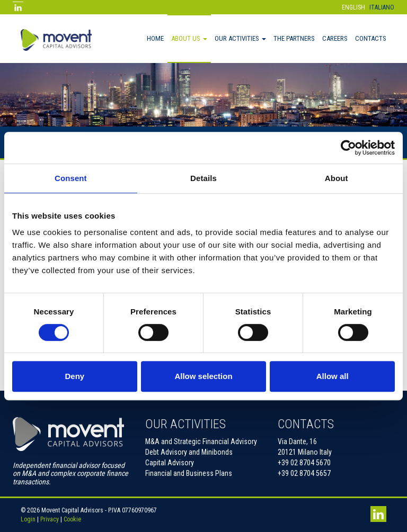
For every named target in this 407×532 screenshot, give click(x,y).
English (353, 7)
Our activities (240, 38)
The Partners (294, 38)
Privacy (50, 519)
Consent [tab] (71, 178)
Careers (335, 38)
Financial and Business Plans (189, 473)
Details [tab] (203, 178)
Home (155, 38)
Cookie (72, 519)
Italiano (382, 7)
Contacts (371, 38)
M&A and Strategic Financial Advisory (201, 441)
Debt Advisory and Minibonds (189, 452)
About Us (189, 38)
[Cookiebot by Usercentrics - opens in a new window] (348, 148)
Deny (74, 376)
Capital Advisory (170, 463)
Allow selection (203, 376)
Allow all (333, 376)
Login (28, 519)
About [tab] (337, 178)
